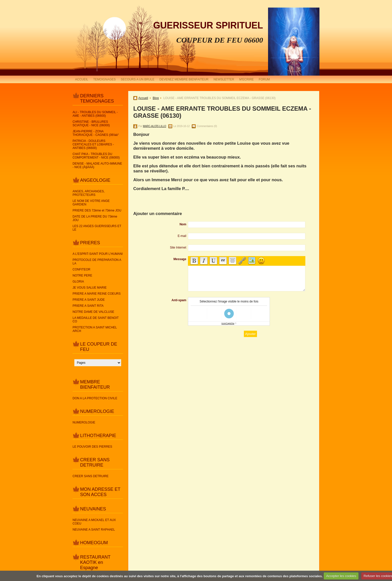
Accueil (143, 98)
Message (180, 259)
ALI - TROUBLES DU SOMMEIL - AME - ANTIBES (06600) (95, 114)
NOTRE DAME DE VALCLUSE (93, 312)
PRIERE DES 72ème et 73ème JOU (97, 210)
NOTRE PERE (82, 276)
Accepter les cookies (341, 576)
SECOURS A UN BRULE (137, 79)
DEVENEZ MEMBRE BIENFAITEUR (184, 79)
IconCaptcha (228, 323)
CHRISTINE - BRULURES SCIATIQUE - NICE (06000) (91, 124)
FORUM (264, 79)
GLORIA (78, 282)
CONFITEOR (81, 269)
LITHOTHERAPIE (98, 436)
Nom (183, 224)
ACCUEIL (82, 79)
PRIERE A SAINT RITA (88, 306)
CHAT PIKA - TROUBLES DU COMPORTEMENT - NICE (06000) (96, 156)
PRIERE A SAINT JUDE (89, 300)
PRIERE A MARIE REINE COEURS (97, 294)
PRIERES (90, 243)
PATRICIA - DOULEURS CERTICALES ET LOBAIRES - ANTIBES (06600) (93, 144)
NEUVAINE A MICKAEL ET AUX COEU (94, 522)
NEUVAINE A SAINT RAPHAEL (94, 530)
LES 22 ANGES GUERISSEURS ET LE (97, 228)
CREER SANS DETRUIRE (95, 462)
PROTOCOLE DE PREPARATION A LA (97, 262)
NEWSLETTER (224, 79)
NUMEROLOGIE (97, 411)
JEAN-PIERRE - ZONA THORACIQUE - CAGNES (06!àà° (96, 133)
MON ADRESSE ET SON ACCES (100, 492)
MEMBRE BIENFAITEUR (95, 385)
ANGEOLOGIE (95, 180)
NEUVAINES (93, 509)
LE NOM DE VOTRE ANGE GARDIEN (91, 203)
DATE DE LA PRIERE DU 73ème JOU (95, 218)
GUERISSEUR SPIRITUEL (208, 25)
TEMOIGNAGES (104, 79)
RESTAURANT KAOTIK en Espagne (95, 562)
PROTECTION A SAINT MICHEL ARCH (95, 329)
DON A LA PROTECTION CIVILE (95, 398)
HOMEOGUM (94, 543)
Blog (156, 98)
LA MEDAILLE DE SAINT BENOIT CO (96, 320)
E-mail (182, 236)
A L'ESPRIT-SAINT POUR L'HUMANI (98, 254)
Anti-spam (179, 300)
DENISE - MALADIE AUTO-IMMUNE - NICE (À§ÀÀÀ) (97, 165)
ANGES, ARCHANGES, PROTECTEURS (89, 193)
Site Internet (178, 248)
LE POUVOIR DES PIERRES (92, 447)
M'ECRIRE (246, 79)
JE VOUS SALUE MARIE (90, 288)
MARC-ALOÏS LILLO (154, 126)
